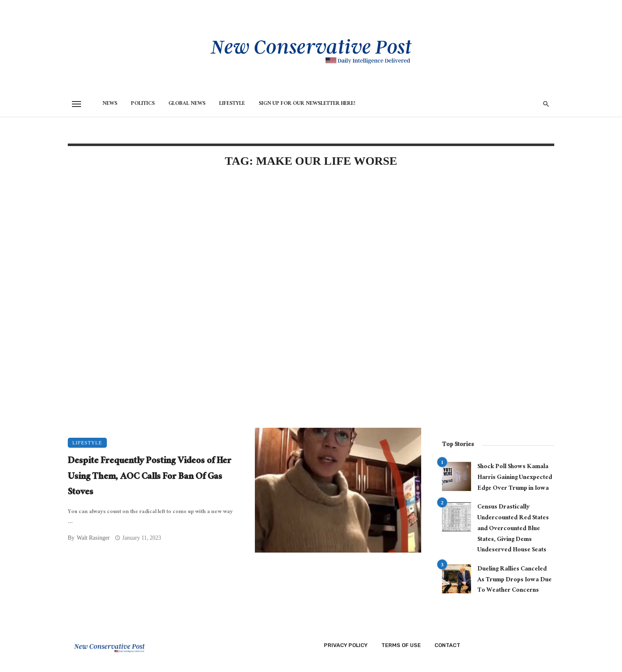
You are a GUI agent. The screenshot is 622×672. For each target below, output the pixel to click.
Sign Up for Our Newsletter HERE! (307, 104)
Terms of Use (401, 645)
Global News (187, 104)
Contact (447, 645)
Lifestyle (232, 104)
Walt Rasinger (93, 538)
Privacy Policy (346, 645)
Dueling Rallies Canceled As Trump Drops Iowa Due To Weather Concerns (515, 580)
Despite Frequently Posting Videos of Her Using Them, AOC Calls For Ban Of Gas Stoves (149, 477)
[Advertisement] (244, 246)
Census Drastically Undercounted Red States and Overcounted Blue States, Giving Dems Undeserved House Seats (513, 529)
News (110, 104)
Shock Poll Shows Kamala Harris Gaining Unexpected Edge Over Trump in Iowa (515, 478)
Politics (143, 104)
